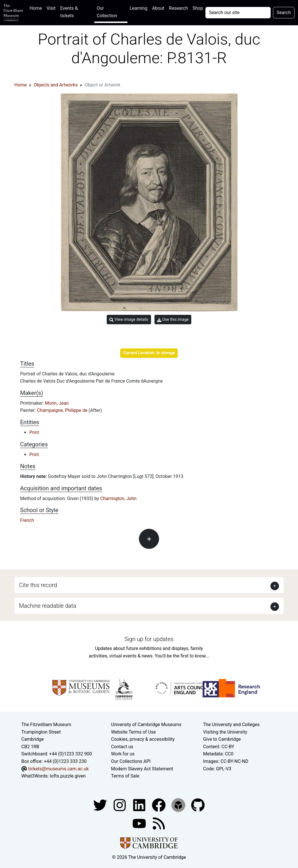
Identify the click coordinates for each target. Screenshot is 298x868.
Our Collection (107, 12)
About (158, 8)
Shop (198, 8)
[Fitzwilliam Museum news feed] (159, 823)
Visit (51, 8)
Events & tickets (69, 12)
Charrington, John (118, 498)
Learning (139, 8)
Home (37, 8)
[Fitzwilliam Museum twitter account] (101, 805)
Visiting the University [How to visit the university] (225, 732)
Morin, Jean (57, 403)
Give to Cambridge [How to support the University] (222, 739)
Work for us (123, 754)
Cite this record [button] (38, 585)
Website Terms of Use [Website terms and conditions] (133, 732)
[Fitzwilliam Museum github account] (198, 805)
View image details (129, 320)
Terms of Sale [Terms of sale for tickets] (125, 776)
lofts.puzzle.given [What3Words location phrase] (68, 776)
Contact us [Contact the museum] (122, 747)
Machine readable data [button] (48, 606)
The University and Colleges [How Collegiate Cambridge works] (231, 725)
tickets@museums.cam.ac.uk (58, 769)
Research (178, 8)
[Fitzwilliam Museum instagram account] (120, 805)
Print (34, 432)
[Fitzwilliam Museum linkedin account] (159, 805)
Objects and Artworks (56, 85)
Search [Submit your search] (284, 12)
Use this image (173, 320)
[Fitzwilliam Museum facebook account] (140, 805)
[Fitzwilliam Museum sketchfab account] (179, 805)
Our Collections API (131, 761)
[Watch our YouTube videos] (140, 823)
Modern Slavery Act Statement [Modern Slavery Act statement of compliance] (142, 769)
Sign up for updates (149, 639)
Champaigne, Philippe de (63, 410)
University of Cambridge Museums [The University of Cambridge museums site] (146, 725)
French (27, 520)
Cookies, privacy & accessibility (143, 739)
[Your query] (238, 13)
